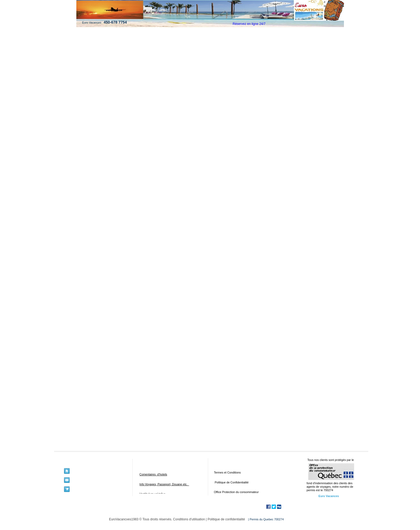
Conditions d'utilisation (189, 519)
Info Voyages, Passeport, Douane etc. (164, 484)
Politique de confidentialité (226, 519)
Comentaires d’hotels (153, 474)
